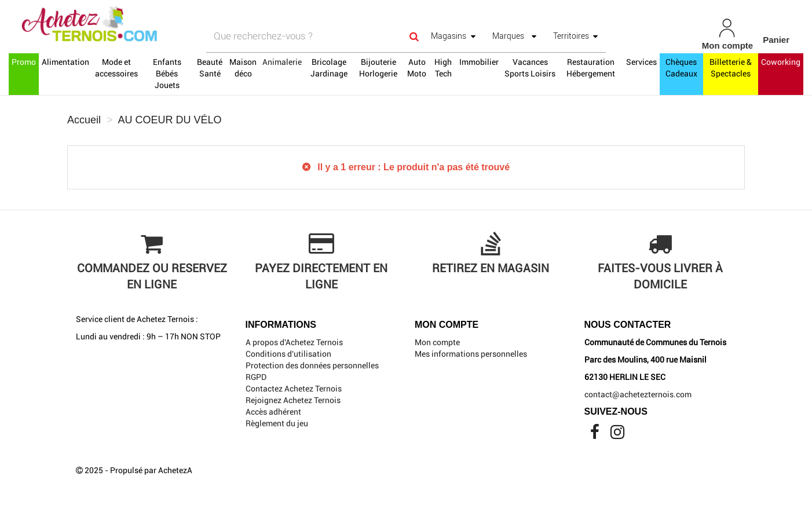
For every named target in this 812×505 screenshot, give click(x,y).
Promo (24, 62)
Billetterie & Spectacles (731, 68)
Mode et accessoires (116, 68)
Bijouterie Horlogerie (378, 68)
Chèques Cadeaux (681, 68)
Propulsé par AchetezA (151, 470)
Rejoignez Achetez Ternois (293, 400)
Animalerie (282, 62)
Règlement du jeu (277, 423)
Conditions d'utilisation (288, 354)
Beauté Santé (210, 68)
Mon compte (437, 342)
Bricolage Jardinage (329, 68)
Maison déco (243, 68)
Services (641, 62)
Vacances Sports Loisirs (530, 68)
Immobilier (479, 62)
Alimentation (65, 62)
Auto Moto (417, 68)
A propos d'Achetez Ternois (294, 342)
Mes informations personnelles (471, 354)
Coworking (781, 62)
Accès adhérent (273, 412)
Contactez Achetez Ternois (294, 389)
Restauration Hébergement (591, 68)
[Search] (414, 36)
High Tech (443, 68)
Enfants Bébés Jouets (167, 74)
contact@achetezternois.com (638, 394)
